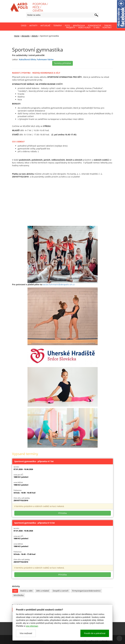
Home (17, 36)
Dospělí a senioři (61, 591)
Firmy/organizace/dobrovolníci (86, 591)
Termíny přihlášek (62, 63)
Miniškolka (19, 595)
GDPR (88, 641)
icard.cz (110, 641)
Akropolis (26, 36)
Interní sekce (97, 641)
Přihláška (62, 513)
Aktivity (35, 36)
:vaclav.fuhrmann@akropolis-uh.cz (58, 284)
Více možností (26, 633)
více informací (32, 626)
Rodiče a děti (26, 591)
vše (15, 591)
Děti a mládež (43, 591)
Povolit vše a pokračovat (95, 633)
